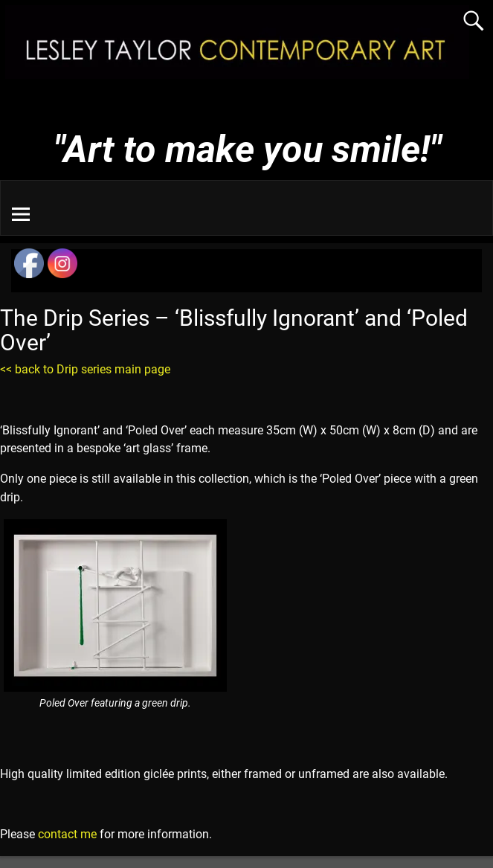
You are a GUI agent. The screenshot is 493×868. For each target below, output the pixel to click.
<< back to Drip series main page (85, 369)
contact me (67, 834)
